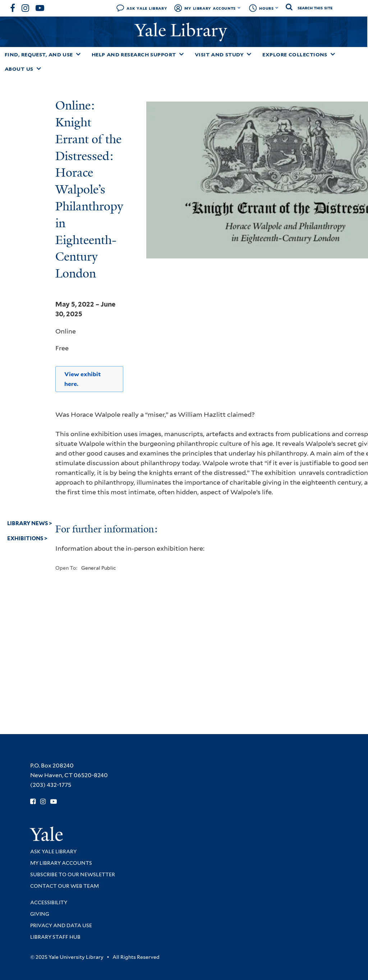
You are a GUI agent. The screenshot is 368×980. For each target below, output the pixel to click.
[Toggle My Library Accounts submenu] (239, 8)
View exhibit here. (83, 379)
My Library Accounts (210, 8)
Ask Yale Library (147, 8)
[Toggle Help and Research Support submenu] (181, 54)
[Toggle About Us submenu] (39, 69)
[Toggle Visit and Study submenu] (249, 54)
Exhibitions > (27, 538)
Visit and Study (219, 55)
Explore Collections (295, 55)
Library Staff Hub (55, 937)
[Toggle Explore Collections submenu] (333, 54)
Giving (40, 914)
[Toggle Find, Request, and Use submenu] (78, 54)
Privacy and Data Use (61, 925)
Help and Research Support (134, 55)
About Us (19, 69)
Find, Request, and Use (39, 55)
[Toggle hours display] (277, 8)
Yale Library (183, 30)
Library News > (30, 523)
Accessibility (49, 902)
